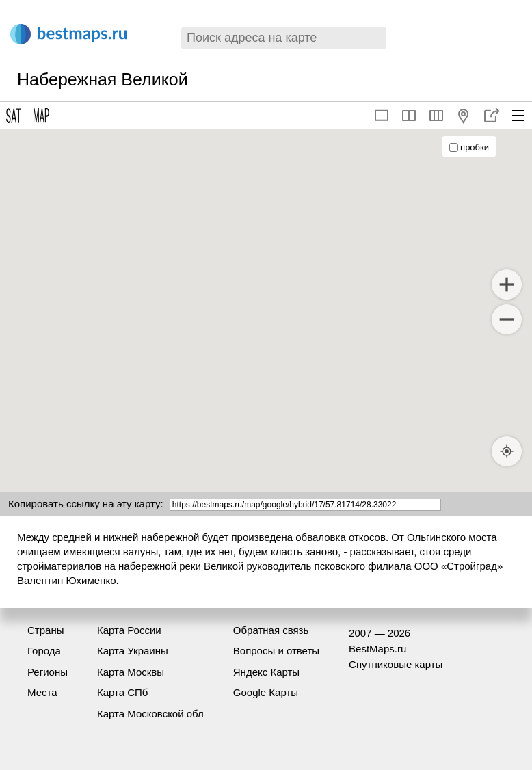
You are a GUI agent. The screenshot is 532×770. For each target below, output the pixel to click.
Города (44, 651)
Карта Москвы (131, 672)
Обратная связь (271, 630)
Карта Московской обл (150, 714)
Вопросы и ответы (276, 651)
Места (42, 692)
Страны (45, 630)
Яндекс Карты (266, 672)
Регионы (48, 672)
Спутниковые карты (396, 664)
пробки (469, 147)
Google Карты (266, 692)
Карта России (129, 630)
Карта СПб (123, 692)
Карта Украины (133, 651)
